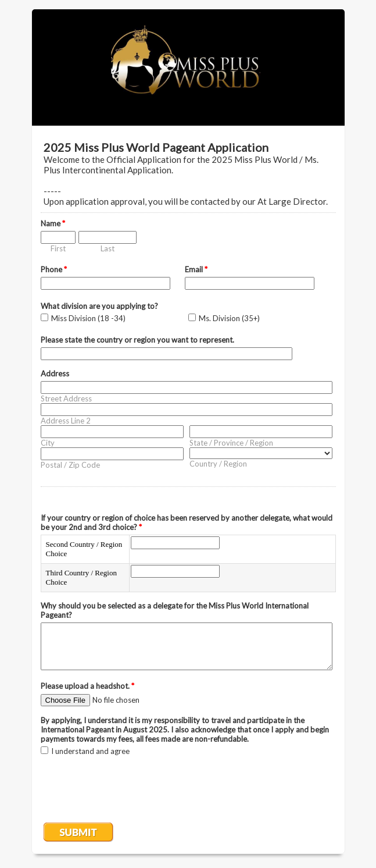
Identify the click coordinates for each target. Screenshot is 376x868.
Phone (54, 269)
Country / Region (218, 464)
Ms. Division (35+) (229, 318)
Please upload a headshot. (87, 686)
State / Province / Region (231, 443)
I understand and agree (90, 751)
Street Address (66, 399)
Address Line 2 (66, 421)
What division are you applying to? (99, 306)
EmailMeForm (188, 67)
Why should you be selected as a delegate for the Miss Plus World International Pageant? (175, 610)
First (58, 248)
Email (196, 269)
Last (108, 248)
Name (53, 223)
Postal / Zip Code (70, 465)
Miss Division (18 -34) (88, 318)
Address (55, 373)
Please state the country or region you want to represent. (137, 340)
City (48, 443)
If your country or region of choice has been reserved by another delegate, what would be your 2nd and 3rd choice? (187, 522)
